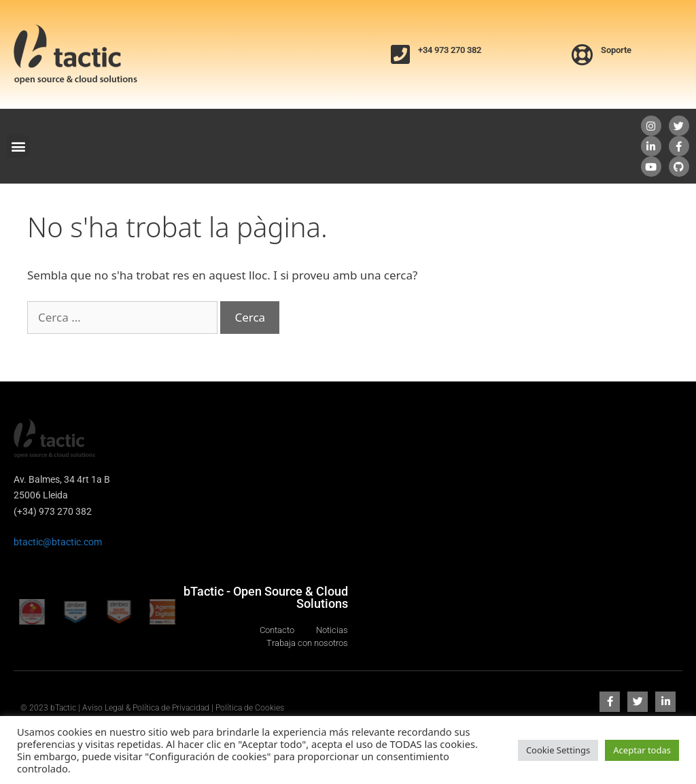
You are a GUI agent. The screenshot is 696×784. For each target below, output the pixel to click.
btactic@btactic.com (58, 542)
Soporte (616, 50)
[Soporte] (582, 54)
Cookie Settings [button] (558, 750)
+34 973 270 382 (450, 50)
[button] (18, 147)
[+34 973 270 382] (400, 54)
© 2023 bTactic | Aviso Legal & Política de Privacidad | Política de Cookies (152, 708)
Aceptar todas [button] (642, 750)
